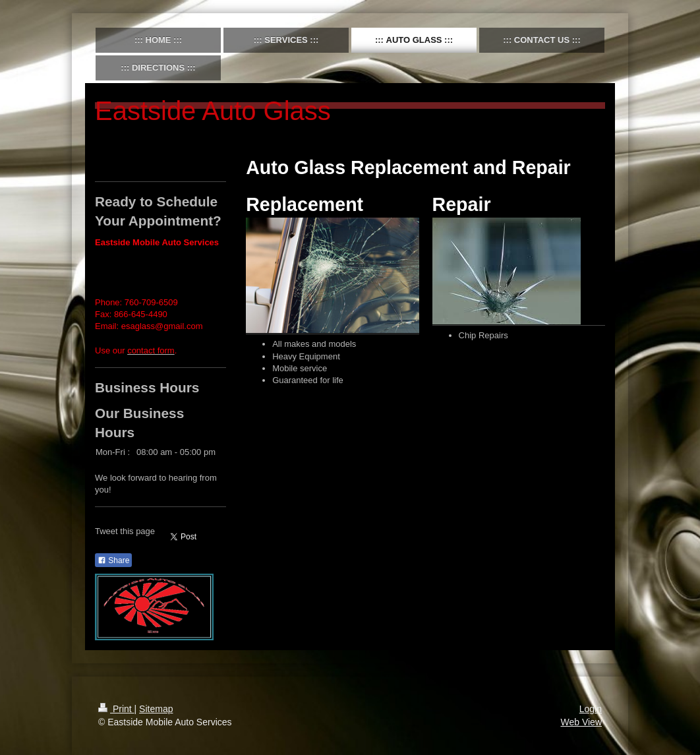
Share (113, 560)
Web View (581, 722)
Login (591, 709)
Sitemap (156, 709)
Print (116, 709)
